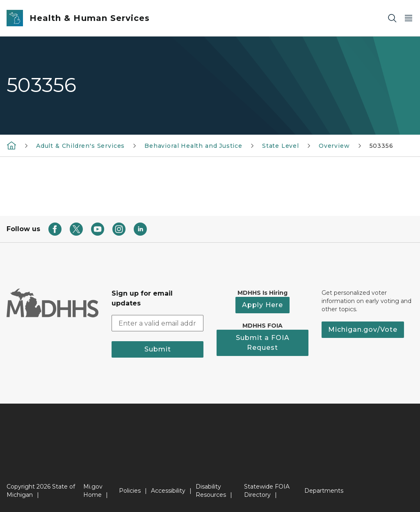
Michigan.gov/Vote (363, 329)
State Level (281, 146)
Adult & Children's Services (80, 146)
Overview (334, 146)
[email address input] (157, 323)
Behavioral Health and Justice (193, 146)
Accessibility (168, 491)
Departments (324, 491)
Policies (130, 491)
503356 (381, 146)
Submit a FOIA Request (263, 343)
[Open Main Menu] (409, 18)
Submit (158, 349)
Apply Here (262, 305)
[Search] (392, 18)
